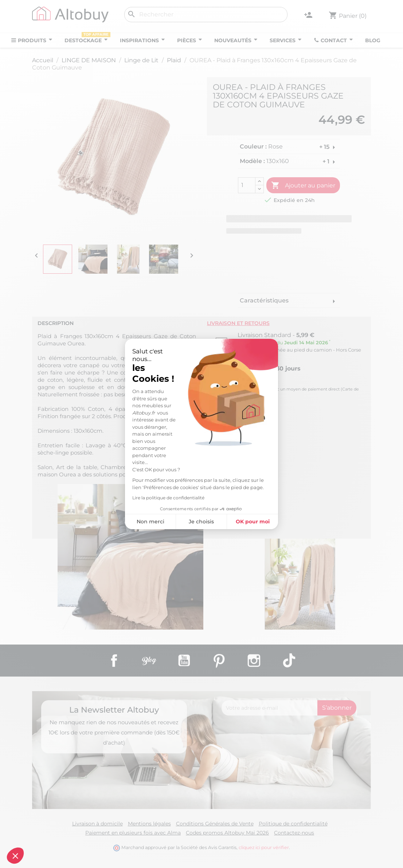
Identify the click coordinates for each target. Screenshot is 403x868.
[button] (15, 856)
